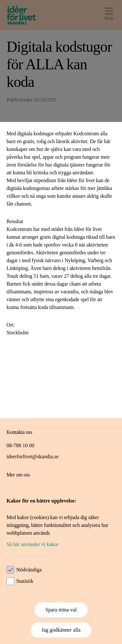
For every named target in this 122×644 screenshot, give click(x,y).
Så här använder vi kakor (33, 544)
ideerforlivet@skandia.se (33, 456)
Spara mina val (61, 610)
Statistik (25, 581)
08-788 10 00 (20, 445)
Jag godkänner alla (61, 630)
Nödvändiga (29, 570)
